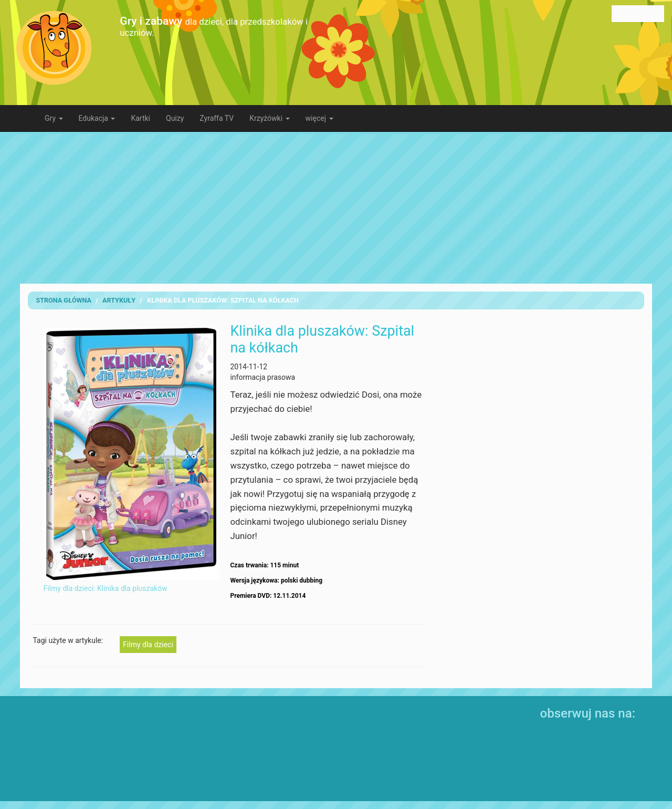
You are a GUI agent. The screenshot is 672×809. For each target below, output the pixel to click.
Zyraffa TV (217, 118)
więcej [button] (319, 118)
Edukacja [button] (97, 118)
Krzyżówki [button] (269, 118)
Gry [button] (54, 118)
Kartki (140, 118)
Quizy (175, 118)
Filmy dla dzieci (148, 645)
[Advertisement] (336, 208)
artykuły (119, 300)
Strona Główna (64, 300)
